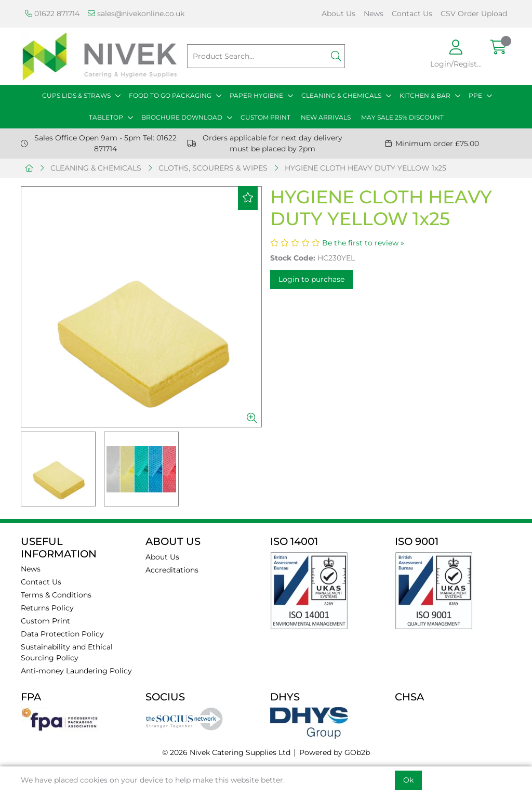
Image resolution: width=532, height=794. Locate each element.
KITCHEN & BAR (425, 95)
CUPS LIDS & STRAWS (76, 95)
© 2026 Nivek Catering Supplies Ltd (226, 752)
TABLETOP (106, 117)
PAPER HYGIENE (256, 95)
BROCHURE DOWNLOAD (182, 117)
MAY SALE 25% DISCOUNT (402, 117)
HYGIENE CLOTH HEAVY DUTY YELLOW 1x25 (365, 168)
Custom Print (45, 621)
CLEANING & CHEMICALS (341, 95)
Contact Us (412, 14)
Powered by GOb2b (335, 752)
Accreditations (172, 570)
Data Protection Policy (62, 634)
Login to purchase (311, 279)
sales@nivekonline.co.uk (136, 14)
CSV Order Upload (474, 14)
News (374, 14)
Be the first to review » (363, 243)
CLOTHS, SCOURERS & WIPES (213, 168)
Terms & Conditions (56, 595)
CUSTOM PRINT (265, 117)
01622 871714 (52, 14)
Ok (408, 780)
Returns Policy (47, 608)
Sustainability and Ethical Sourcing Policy (67, 652)
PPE (475, 95)
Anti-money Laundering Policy (76, 671)
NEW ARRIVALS (326, 117)
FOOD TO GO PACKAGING (170, 95)
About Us (338, 14)
